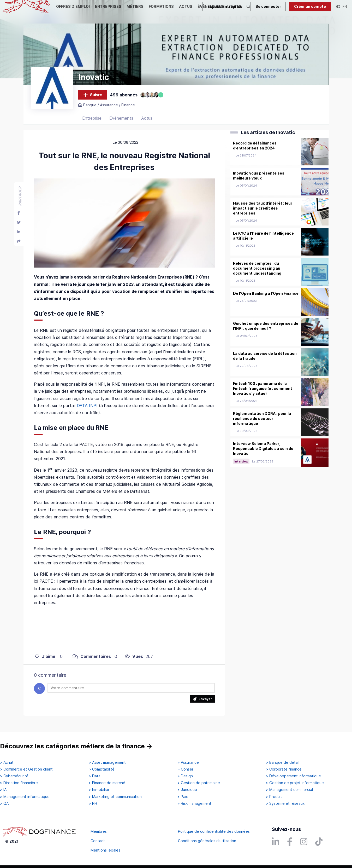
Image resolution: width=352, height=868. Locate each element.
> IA (3, 790)
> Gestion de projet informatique (295, 783)
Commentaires (92, 660)
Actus (147, 121)
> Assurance (188, 762)
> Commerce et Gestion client (26, 769)
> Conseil (186, 769)
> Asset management (107, 762)
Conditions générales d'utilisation (207, 841)
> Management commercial (289, 790)
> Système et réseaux (285, 803)
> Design (185, 776)
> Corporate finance (284, 769)
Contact (98, 841)
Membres (99, 831)
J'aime (45, 660)
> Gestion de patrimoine (199, 783)
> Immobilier (99, 790)
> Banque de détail (283, 762)
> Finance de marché (107, 783)
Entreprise (92, 121)
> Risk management (194, 803)
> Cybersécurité (14, 776)
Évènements (121, 121)
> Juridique (187, 790)
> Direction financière (19, 783)
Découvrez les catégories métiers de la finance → (76, 746)
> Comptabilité (102, 769)
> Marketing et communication (115, 797)
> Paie (183, 797)
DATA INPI (87, 409)
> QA (4, 803)
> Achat (7, 762)
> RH (93, 803)
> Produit (274, 797)
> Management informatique (25, 797)
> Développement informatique (293, 776)
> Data (95, 776)
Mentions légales (105, 850)
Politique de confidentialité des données (214, 831)
